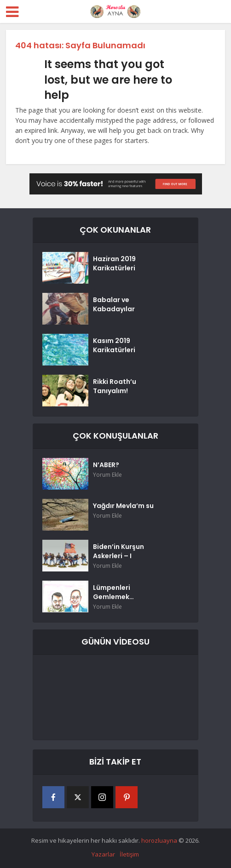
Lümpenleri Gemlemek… (113, 592)
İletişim (129, 854)
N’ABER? (106, 465)
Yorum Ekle (107, 475)
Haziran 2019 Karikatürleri (114, 263)
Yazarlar (103, 854)
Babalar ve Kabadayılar (114, 304)
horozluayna (159, 840)
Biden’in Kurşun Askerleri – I (118, 551)
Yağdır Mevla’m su (123, 506)
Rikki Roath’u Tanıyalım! (115, 386)
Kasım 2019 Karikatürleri (114, 345)
